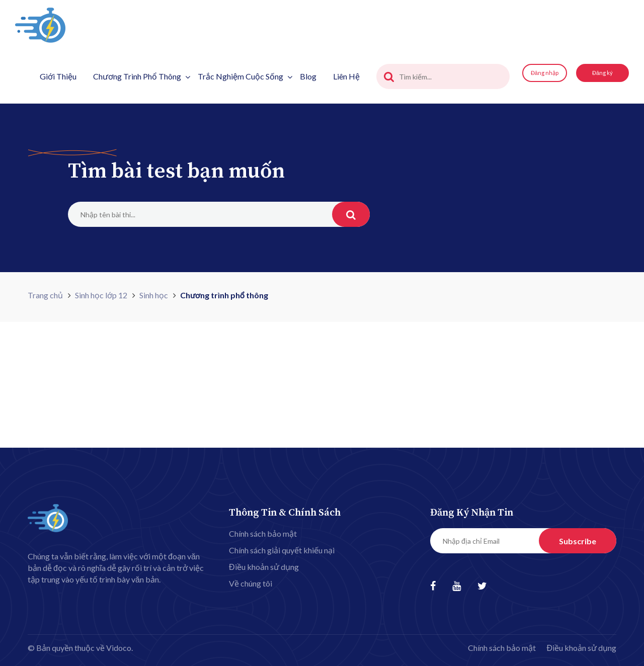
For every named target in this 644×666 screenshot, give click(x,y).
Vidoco (119, 648)
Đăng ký (602, 73)
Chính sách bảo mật (263, 533)
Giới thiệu (58, 76)
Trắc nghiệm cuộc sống (245, 76)
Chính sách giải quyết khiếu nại (282, 550)
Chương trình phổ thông (142, 76)
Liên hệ (346, 76)
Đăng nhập (545, 73)
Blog (308, 76)
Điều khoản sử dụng (264, 567)
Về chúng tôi (251, 583)
